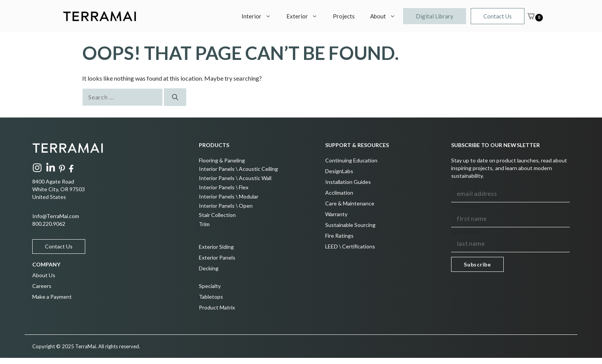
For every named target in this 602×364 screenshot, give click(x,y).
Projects (344, 16)
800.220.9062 (49, 224)
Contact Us (498, 16)
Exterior (306, 16)
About (387, 16)
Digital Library (435, 16)
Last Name (465, 231)
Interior (260, 16)
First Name (466, 206)
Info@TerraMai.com (56, 216)
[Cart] (531, 16)
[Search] (175, 97)
